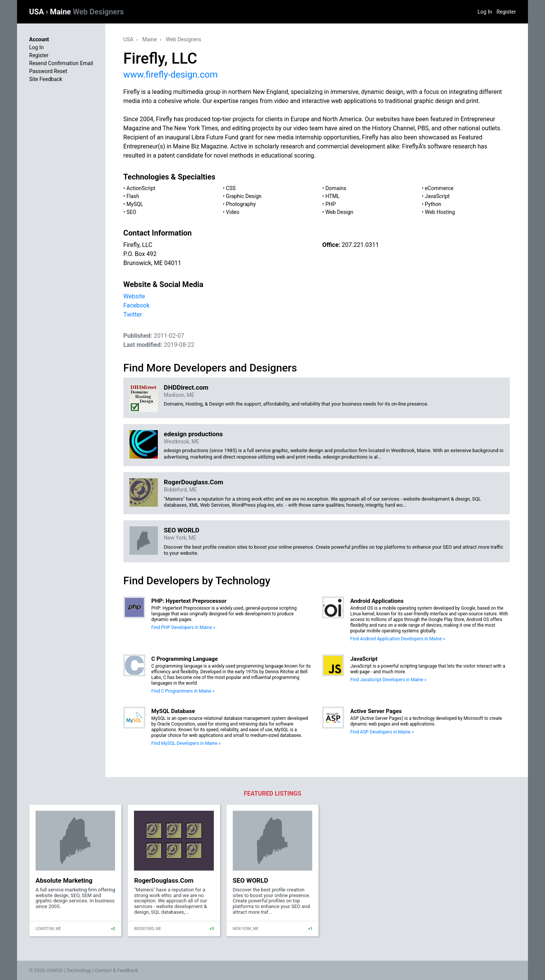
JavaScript (437, 196)
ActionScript (141, 188)
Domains (336, 188)
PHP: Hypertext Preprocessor (189, 601)
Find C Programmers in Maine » (183, 691)
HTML (333, 196)
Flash (133, 196)
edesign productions (193, 434)
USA (37, 12)
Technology (79, 970)
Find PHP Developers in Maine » (183, 627)
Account (39, 39)
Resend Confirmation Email (61, 63)
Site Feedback (46, 79)
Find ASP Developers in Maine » (382, 732)
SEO (131, 212)
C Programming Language (185, 659)
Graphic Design (244, 196)
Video (233, 212)
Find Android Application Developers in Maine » (397, 639)
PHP (331, 204)
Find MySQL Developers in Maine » (186, 743)
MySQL (135, 204)
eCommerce (439, 188)
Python (433, 204)
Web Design (339, 212)
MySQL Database (173, 711)
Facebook (136, 305)
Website (134, 296)
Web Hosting (440, 212)
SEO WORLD (182, 530)
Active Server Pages (376, 711)
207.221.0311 (360, 245)
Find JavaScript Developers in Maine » (388, 680)
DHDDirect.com (186, 387)
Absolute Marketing (64, 880)
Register (506, 12)
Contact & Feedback (117, 970)
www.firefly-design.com (171, 75)
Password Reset (48, 71)
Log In (485, 12)
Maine (87, 12)
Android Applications (377, 601)
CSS (231, 188)
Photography (241, 204)
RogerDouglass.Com (194, 482)
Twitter (133, 314)
